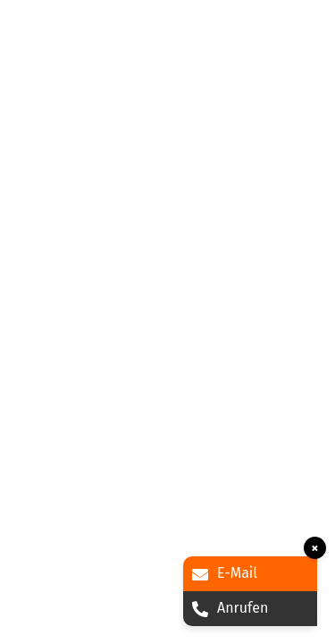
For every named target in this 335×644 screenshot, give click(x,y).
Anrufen (230, 608)
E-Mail (225, 573)
